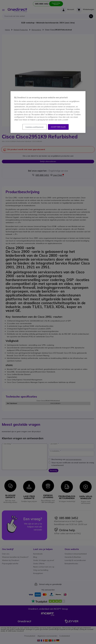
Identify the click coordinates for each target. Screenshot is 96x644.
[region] (48, 112)
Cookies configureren (35, 127)
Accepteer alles (58, 127)
